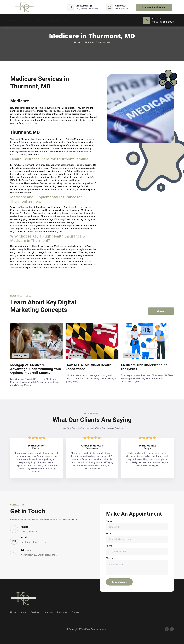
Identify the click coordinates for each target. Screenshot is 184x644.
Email (137, 537)
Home (13, 20)
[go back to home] (24, 599)
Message (137, 566)
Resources (71, 20)
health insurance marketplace (28, 186)
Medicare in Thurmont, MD (97, 42)
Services (40, 20)
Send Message (119, 582)
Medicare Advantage (70, 210)
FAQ (97, 20)
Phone (137, 550)
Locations (55, 20)
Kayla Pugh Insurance (96, 629)
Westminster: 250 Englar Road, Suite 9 (39, 555)
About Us (26, 20)
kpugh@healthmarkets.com (34, 542)
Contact (86, 20)
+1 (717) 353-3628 (29, 531)
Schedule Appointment (154, 7)
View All (161, 311)
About (24, 612)
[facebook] (167, 629)
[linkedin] (172, 629)
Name (137, 525)
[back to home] (25, 7)
